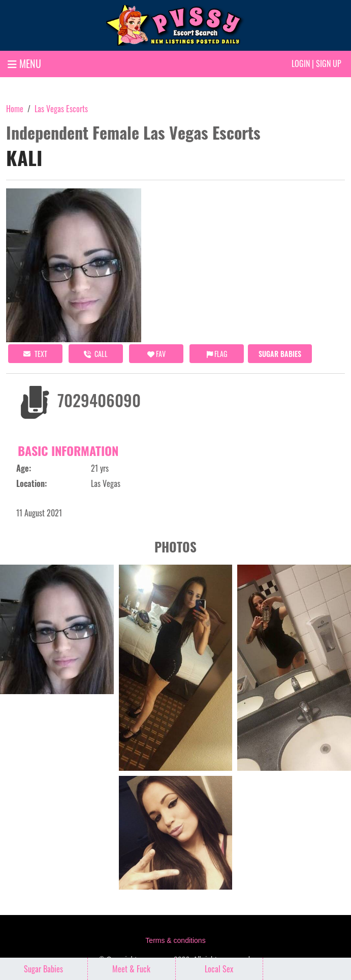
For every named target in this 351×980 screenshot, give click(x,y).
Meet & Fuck (131, 969)
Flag (217, 354)
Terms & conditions (175, 940)
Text (35, 354)
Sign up (329, 63)
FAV (156, 354)
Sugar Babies (280, 354)
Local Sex (219, 969)
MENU (24, 63)
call (96, 354)
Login (301, 63)
